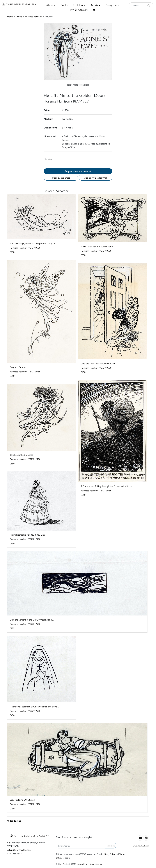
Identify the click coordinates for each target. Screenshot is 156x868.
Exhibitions (79, 5)
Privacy (91, 864)
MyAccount (79, 10)
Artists (19, 16)
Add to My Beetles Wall (96, 178)
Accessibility (82, 864)
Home (10, 16)
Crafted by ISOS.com (141, 846)
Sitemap (99, 864)
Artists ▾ (95, 5)
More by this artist (61, 178)
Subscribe (111, 846)
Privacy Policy (109, 854)
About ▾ (51, 5)
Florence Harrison (33, 16)
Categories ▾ (113, 5)
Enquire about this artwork (78, 171)
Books (64, 5)
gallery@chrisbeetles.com (19, 850)
